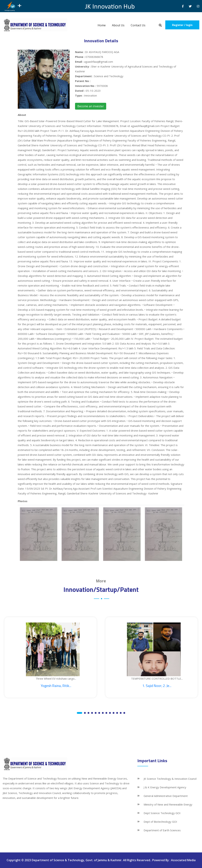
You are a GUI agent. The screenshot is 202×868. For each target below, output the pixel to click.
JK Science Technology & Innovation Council (170, 779)
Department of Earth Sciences (162, 830)
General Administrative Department (166, 796)
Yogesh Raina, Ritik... (56, 686)
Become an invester (91, 106)
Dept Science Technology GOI (162, 813)
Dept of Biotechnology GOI (160, 822)
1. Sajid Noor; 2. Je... (157, 686)
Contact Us (138, 25)
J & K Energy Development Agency (165, 787)
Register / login (182, 25)
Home (102, 25)
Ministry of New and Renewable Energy (168, 804)
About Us (118, 25)
